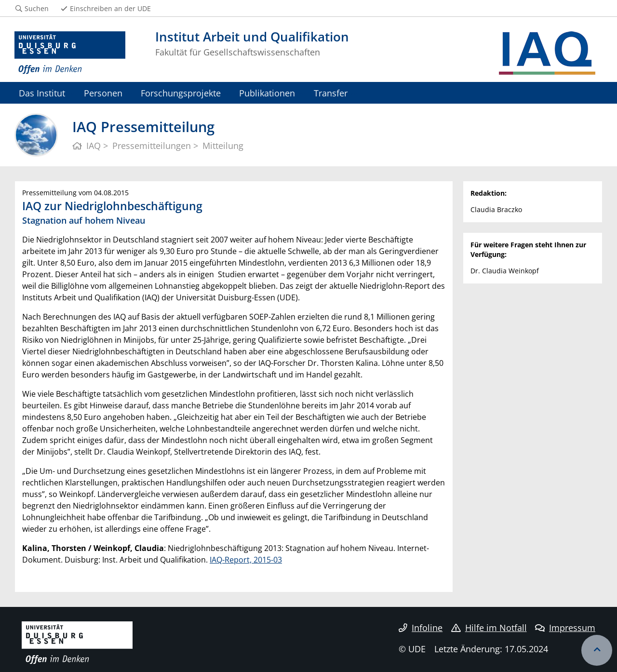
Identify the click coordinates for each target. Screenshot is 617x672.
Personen (103, 93)
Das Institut (42, 93)
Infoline (421, 628)
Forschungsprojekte (181, 93)
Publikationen (267, 93)
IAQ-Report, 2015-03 (246, 560)
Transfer (331, 93)
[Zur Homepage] (70, 53)
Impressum (565, 628)
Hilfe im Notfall (489, 628)
